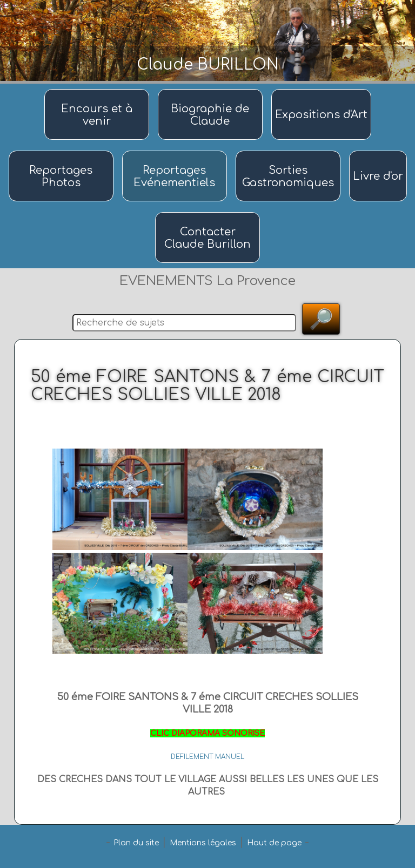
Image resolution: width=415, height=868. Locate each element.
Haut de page (274, 843)
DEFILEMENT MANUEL (207, 757)
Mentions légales (203, 843)
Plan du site (136, 843)
